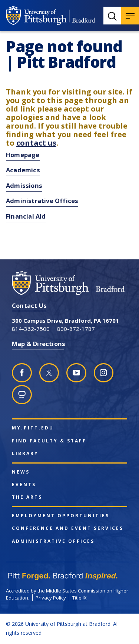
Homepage (23, 155)
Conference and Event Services (68, 528)
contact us (36, 143)
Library (25, 454)
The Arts (27, 497)
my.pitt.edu (33, 428)
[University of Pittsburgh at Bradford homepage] (50, 16)
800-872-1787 (76, 329)
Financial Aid (26, 216)
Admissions (24, 185)
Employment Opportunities (61, 516)
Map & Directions (39, 344)
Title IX (80, 598)
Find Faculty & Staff (49, 441)
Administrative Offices (42, 201)
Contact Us (29, 306)
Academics (23, 170)
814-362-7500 (31, 329)
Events (24, 485)
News (21, 472)
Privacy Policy (51, 598)
